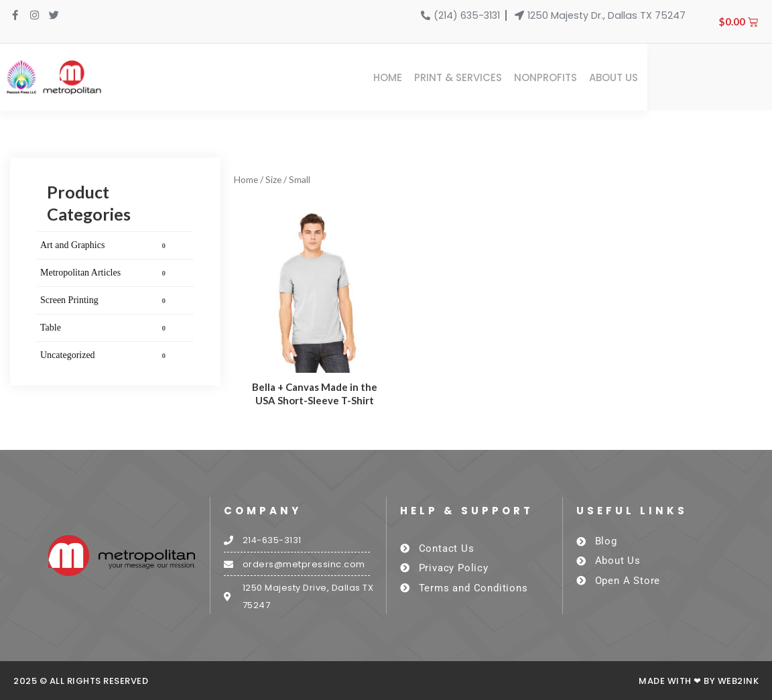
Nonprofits (670, 77)
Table (105, 328)
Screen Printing (105, 300)
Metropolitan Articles (105, 273)
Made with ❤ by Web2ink (699, 682)
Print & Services (583, 77)
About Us (738, 77)
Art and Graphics (105, 245)
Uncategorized (105, 355)
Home (512, 77)
